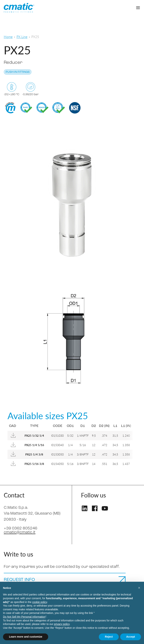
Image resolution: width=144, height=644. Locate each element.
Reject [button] (109, 637)
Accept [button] (131, 637)
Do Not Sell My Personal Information (24, 617)
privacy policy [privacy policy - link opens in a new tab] (62, 624)
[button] (139, 588)
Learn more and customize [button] (26, 637)
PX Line (22, 37)
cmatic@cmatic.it (20, 532)
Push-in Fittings (18, 72)
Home (8, 37)
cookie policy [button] (40, 602)
